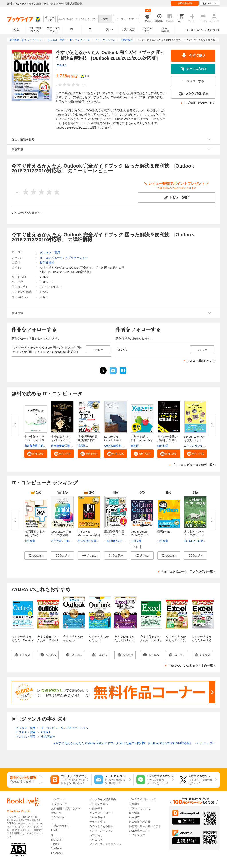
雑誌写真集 (165, 29)
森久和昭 (163, 446)
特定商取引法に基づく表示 (145, 826)
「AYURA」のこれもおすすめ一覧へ (192, 666)
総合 (16, 29)
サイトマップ (137, 835)
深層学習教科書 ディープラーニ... (115, 533)
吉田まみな (70, 541)
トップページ (59, 804)
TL (91, 29)
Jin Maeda (203, 541)
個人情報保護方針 (140, 822)
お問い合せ (96, 835)
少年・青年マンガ (35, 29)
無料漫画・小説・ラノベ (66, 808)
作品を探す (96, 808)
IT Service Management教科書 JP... (89, 535)
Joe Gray (189, 541)
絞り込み (50, 19)
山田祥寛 (30, 541)
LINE (54, 831)
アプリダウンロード (101, 813)
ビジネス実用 (147, 29)
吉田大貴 (56, 541)
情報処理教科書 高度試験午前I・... (88, 440)
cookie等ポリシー (140, 831)
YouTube (56, 849)
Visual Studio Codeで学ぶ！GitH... (140, 535)
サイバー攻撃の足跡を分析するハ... (167, 440)
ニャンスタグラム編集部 (199, 446)
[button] (36, 454)
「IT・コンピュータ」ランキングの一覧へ (188, 572)
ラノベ (110, 29)
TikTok (55, 844)
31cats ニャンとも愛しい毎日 (194, 438)
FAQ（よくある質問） (103, 826)
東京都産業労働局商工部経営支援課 (46, 446)
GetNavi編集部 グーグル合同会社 (124, 446)
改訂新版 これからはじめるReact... (35, 535)
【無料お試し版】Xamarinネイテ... (142, 440)
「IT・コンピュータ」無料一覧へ (194, 465)
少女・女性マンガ (54, 29)
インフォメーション (101, 831)
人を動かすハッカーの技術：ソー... (194, 535)
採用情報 (134, 813)
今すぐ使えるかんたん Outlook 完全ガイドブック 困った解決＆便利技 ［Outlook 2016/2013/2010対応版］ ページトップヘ (134, 743)
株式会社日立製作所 (90, 541)
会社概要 (134, 804)
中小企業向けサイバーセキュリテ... (34, 440)
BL (72, 29)
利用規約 (134, 817)
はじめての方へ (194, 30)
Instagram (57, 840)
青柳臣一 (136, 446)
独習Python (165, 532)
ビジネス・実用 (50, 253)
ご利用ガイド (213, 30)
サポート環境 (97, 822)
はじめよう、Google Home (113, 438)
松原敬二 (83, 446)
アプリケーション (76, 258)
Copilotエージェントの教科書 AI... (61, 535)
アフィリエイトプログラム (105, 844)
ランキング (58, 817)
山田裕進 (136, 541)
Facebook (57, 853)
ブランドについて (140, 808)
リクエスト (96, 840)
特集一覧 (57, 813)
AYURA (61, 65)
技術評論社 (47, 263)
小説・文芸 (128, 29)
